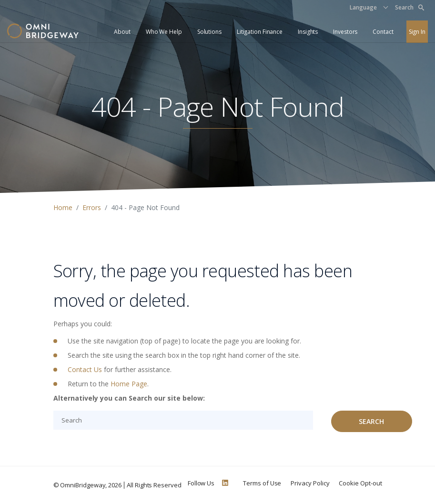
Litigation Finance (260, 32)
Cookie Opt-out (360, 483)
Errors (92, 207)
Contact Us (85, 369)
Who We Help (164, 32)
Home (63, 207)
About (122, 32)
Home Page (129, 384)
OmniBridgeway (83, 485)
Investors (345, 32)
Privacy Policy (310, 483)
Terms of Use (262, 483)
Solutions (209, 32)
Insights (308, 32)
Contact (383, 32)
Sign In (417, 32)
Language (363, 7)
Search (410, 7)
